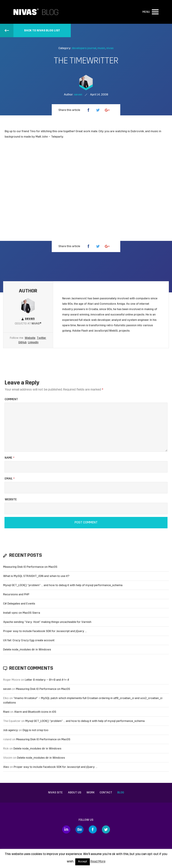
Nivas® (37, 324)
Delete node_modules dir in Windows (27, 650)
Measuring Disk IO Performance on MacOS (30, 567)
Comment (11, 399)
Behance (80, 829)
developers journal (84, 48)
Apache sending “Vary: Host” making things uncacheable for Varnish (47, 622)
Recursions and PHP (16, 595)
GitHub (23, 342)
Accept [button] (83, 862)
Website (30, 338)
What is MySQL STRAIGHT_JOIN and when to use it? (36, 576)
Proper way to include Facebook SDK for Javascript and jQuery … (45, 631)
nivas (110, 48)
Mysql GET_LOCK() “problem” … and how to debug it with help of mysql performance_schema (63, 585)
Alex (6, 767)
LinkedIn (33, 342)
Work (90, 793)
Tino (33, 131)
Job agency (11, 730)
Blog (121, 793)
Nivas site (55, 793)
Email (10, 479)
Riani (6, 712)
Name (10, 458)
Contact (106, 793)
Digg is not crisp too (35, 730)
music (101, 48)
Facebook (93, 829)
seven (7, 689)
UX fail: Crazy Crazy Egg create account (29, 640)
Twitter (41, 338)
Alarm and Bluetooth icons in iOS (35, 712)
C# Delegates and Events (19, 604)
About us (75, 793)
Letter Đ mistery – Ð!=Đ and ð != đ (47, 680)
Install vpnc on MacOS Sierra (22, 613)
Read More (98, 862)
